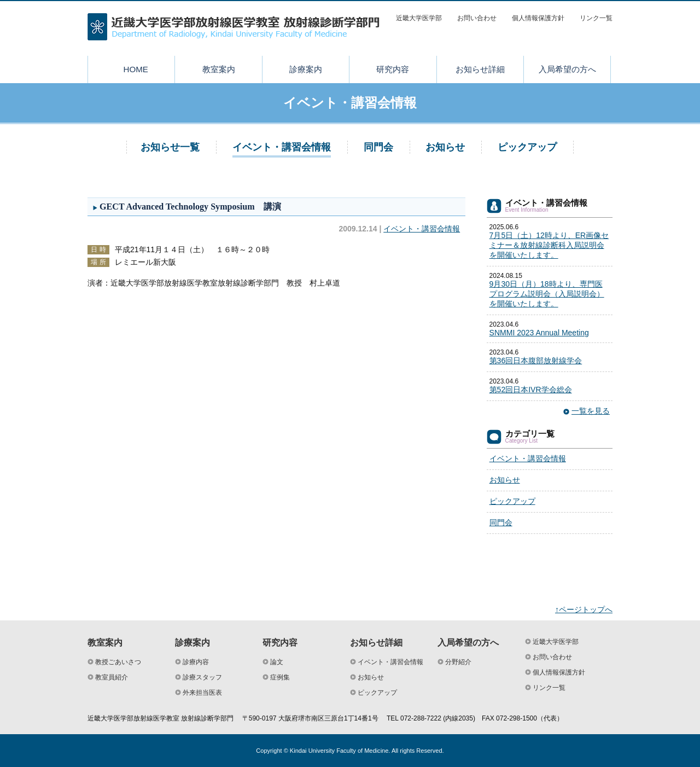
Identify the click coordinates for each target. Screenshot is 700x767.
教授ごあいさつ (118, 662)
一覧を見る (591, 411)
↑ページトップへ (584, 609)
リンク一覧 (596, 18)
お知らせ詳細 (480, 69)
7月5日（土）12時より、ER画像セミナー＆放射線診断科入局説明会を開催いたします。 (549, 245)
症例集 (280, 677)
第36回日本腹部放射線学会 (536, 361)
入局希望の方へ (567, 69)
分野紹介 (458, 662)
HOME (136, 69)
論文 (277, 662)
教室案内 (219, 69)
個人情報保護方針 (538, 18)
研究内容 (393, 69)
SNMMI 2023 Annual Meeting (539, 333)
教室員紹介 (112, 677)
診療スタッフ (202, 677)
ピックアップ (527, 147)
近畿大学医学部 (419, 18)
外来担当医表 (202, 693)
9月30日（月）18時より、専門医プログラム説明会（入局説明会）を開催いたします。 (547, 294)
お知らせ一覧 (170, 147)
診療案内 (306, 69)
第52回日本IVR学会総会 (531, 390)
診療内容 (196, 662)
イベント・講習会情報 (282, 147)
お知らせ (445, 147)
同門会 (378, 147)
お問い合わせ (477, 18)
